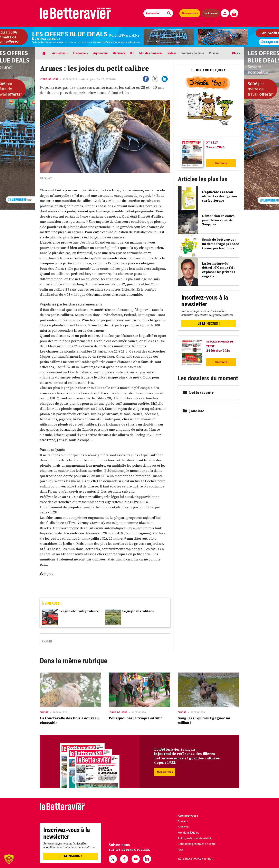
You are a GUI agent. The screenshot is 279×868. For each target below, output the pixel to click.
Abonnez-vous (190, 13)
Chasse (214, 53)
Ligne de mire (49, 79)
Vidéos (172, 53)
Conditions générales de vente (197, 844)
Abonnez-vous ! (188, 816)
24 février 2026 (218, 350)
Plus (236, 53)
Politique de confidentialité (194, 838)
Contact (183, 821)
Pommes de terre (193, 53)
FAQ (180, 850)
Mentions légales (188, 833)
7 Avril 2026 (215, 147)
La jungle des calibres (138, 611)
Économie (81, 53)
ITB (132, 53)
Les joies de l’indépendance (79, 611)
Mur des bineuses (151, 53)
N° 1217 (212, 142)
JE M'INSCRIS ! (209, 324)
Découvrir (221, 163)
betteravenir (198, 392)
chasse (47, 641)
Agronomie (100, 53)
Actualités (60, 53)
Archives (183, 827)
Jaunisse (194, 411)
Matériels (119, 53)
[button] (9, 859)
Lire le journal (211, 13)
